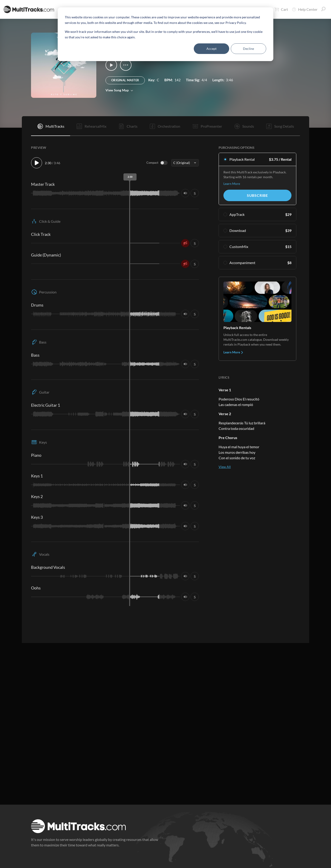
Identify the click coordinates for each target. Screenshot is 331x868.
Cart (281, 9)
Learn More (232, 184)
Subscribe (257, 195)
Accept (211, 49)
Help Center (305, 9)
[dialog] (165, 34)
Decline (248, 49)
